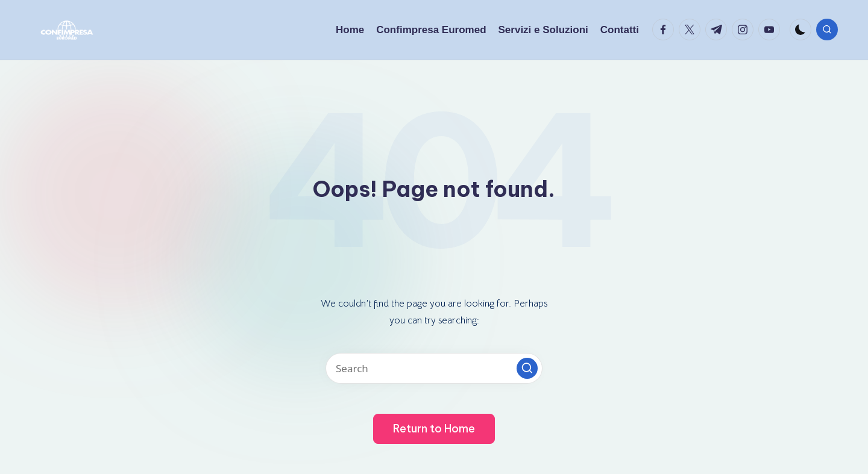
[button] (527, 368)
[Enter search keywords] (434, 368)
